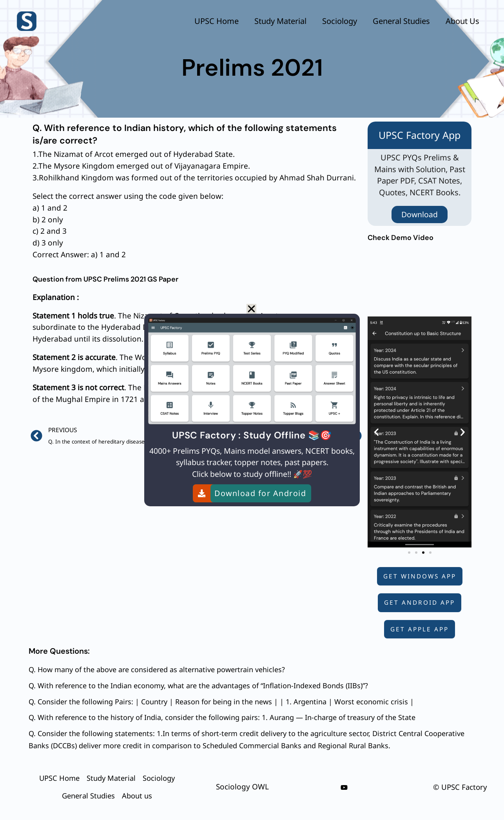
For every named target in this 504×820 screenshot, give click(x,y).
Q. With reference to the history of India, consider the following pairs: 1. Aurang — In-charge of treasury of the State (222, 716)
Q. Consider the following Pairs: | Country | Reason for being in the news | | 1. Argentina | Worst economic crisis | (221, 700)
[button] (376, 432)
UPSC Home (217, 21)
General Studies (401, 21)
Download (420, 214)
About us (462, 21)
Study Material (280, 21)
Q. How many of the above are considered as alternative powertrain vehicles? (157, 669)
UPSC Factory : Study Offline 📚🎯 (252, 435)
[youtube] (344, 787)
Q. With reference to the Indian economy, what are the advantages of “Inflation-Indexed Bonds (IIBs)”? (198, 685)
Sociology (340, 21)
